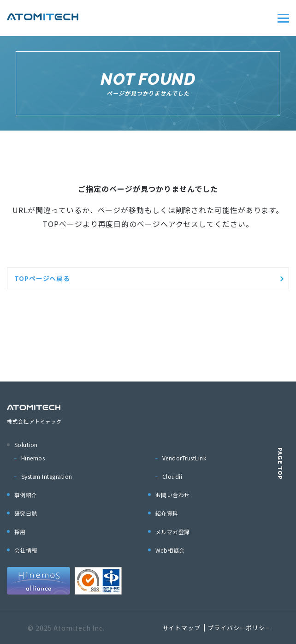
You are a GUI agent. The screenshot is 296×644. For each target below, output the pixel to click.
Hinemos (33, 458)
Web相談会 (170, 550)
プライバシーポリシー (240, 628)
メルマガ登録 (173, 532)
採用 (20, 532)
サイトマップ (181, 628)
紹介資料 (167, 513)
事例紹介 (26, 495)
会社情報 (26, 550)
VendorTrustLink (184, 458)
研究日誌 (26, 513)
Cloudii (172, 476)
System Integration (47, 476)
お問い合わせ (173, 495)
